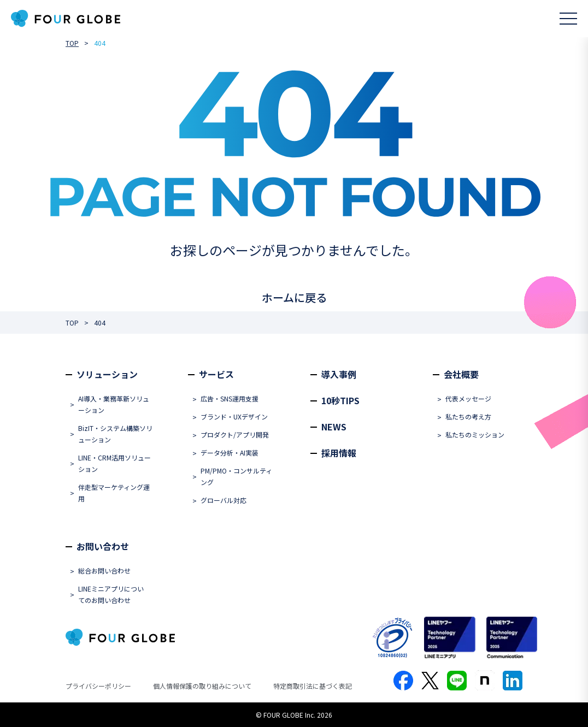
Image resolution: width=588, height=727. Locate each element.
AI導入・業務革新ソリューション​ (114, 404)
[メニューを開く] (568, 19)
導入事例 (339, 374)
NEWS (334, 427)
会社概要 (461, 374)
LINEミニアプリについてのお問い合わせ (111, 594)
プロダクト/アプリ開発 (235, 435)
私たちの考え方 (468, 416)
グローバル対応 (224, 500)
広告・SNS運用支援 (230, 398)
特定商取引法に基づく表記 (313, 686)
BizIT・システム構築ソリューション (115, 434)
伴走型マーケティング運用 (114, 493)
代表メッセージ (468, 398)
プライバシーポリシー (98, 686)
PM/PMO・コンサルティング (236, 476)
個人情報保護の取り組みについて (202, 686)
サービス (216, 374)
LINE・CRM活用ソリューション (114, 463)
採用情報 (339, 453)
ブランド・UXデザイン (234, 416)
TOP (72, 43)
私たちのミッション (475, 435)
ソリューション (107, 374)
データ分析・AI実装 (230, 453)
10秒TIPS (340, 400)
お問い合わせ (103, 546)
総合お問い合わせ (104, 571)
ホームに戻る (294, 297)
